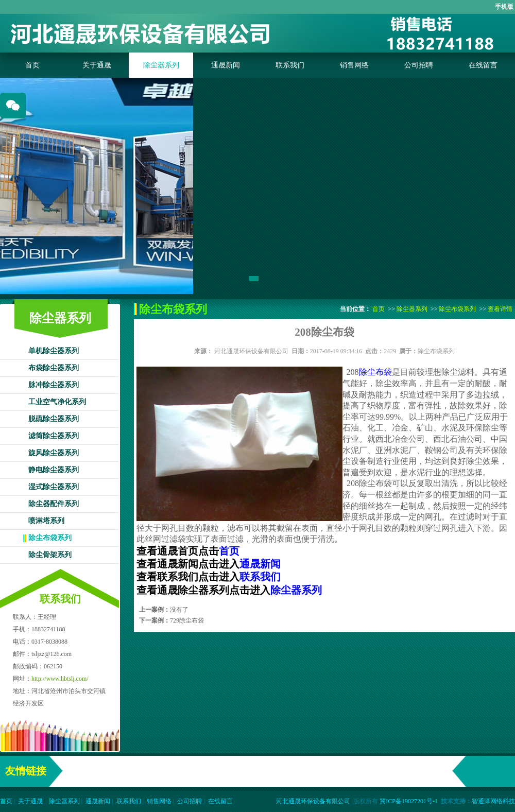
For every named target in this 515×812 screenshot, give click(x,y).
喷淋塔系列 (46, 521)
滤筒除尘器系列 (54, 436)
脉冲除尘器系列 (54, 385)
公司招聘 (419, 65)
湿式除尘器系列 (54, 487)
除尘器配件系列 (54, 504)
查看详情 (500, 309)
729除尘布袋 (187, 620)
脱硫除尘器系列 (54, 419)
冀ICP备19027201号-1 (409, 801)
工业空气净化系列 (57, 402)
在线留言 (483, 65)
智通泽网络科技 (493, 801)
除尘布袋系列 (50, 538)
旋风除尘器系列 (54, 453)
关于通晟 (97, 65)
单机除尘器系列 (54, 351)
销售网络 (354, 65)
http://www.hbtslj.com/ (60, 679)
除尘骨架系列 (50, 555)
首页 (32, 65)
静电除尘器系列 (54, 470)
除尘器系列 (161, 65)
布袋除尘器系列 (54, 368)
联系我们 (290, 65)
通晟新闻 (226, 65)
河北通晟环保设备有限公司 (251, 351)
